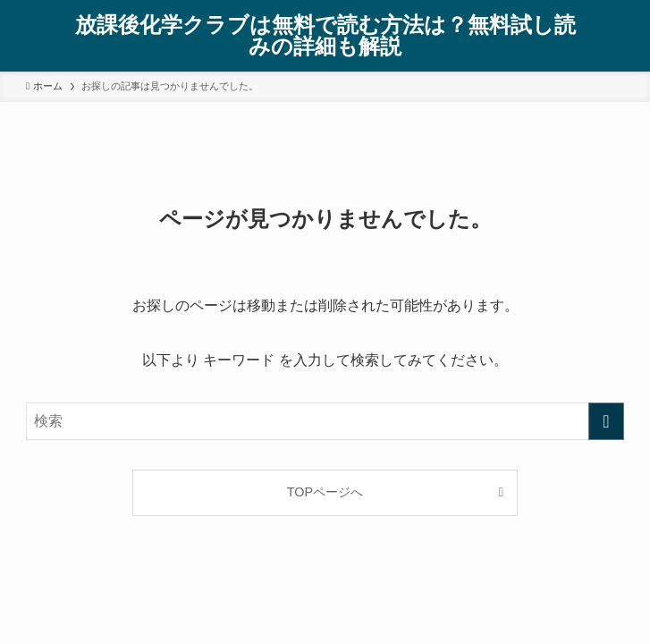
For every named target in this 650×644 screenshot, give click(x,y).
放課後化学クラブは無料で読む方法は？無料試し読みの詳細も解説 (325, 36)
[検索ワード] (325, 421)
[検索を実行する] (606, 421)
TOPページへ (325, 492)
